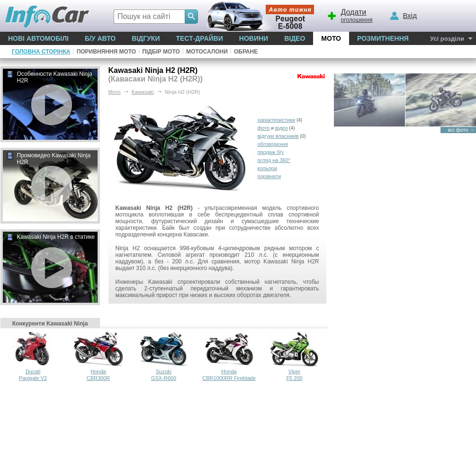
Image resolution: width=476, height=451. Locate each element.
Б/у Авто (100, 38)
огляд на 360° (274, 160)
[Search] (191, 17)
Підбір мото (161, 52)
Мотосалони (207, 52)
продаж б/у (271, 152)
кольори (267, 168)
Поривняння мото (107, 52)
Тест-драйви (199, 38)
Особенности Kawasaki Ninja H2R (49, 77)
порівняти (269, 176)
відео (282, 128)
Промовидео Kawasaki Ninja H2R (49, 159)
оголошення (350, 15)
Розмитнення (383, 38)
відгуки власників (278, 136)
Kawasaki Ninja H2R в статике (50, 237)
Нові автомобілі (38, 38)
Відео (295, 38)
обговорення (273, 144)
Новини (254, 38)
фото (264, 128)
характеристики (277, 120)
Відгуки (146, 38)
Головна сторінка (41, 52)
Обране (246, 52)
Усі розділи (447, 39)
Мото (331, 38)
